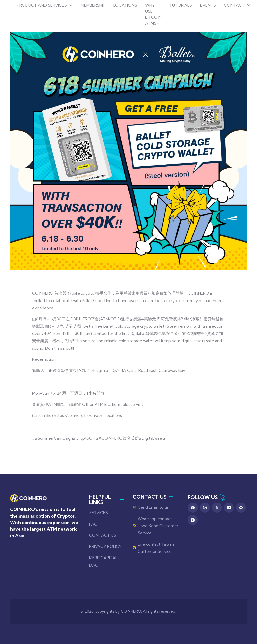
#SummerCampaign (54, 438)
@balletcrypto (81, 293)
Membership (93, 5)
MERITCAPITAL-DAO (104, 561)
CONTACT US (103, 535)
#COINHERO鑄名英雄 (119, 438)
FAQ (93, 524)
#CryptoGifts (86, 438)
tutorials (181, 5)
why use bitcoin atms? (153, 14)
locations (125, 5)
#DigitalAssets (152, 438)
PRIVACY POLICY (105, 546)
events (208, 5)
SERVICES (99, 513)
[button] (45, 5)
